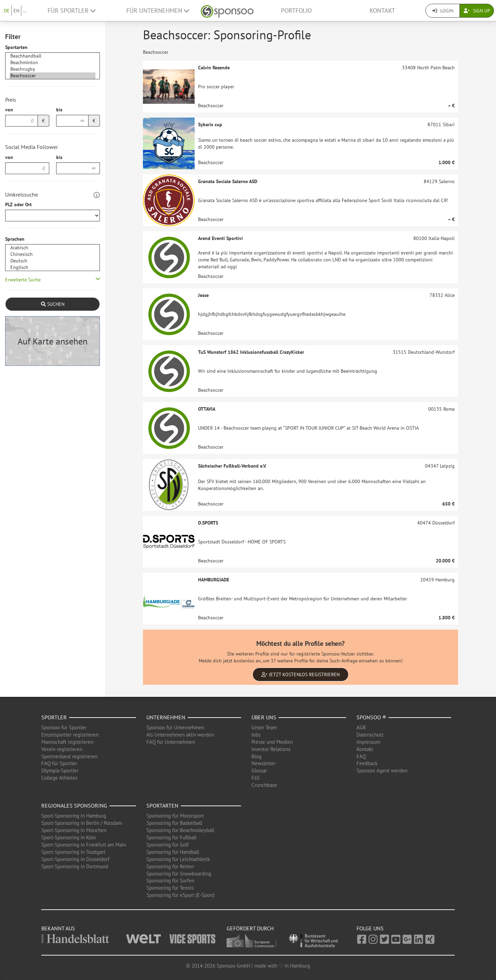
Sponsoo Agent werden (382, 771)
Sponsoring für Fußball (171, 837)
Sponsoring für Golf (168, 845)
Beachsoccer (53, 76)
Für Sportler (71, 11)
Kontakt (382, 11)
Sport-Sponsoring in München (74, 830)
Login (443, 11)
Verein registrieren (62, 749)
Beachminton (53, 63)
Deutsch (53, 261)
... (25, 11)
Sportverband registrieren (69, 756)
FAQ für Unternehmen (171, 742)
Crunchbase (264, 785)
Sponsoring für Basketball (174, 823)
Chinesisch (53, 254)
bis (59, 110)
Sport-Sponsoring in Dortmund (75, 866)
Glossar (259, 771)
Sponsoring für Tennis (170, 888)
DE (7, 11)
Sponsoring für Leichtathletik (178, 859)
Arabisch (53, 248)
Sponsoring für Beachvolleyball (180, 830)
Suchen (53, 304)
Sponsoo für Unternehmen (175, 727)
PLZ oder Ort (18, 204)
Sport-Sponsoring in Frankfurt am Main (84, 845)
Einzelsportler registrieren (70, 735)
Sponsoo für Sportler (64, 727)
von (9, 110)
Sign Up (477, 11)
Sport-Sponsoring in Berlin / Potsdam (82, 823)
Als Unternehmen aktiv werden (180, 735)
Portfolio (296, 11)
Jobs (256, 735)
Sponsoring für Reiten (170, 866)
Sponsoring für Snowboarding (179, 874)
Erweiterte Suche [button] (23, 280)
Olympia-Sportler (60, 771)
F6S (256, 778)
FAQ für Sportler (59, 763)
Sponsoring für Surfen (170, 881)
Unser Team (264, 727)
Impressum (368, 742)
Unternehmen (166, 717)
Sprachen (15, 239)
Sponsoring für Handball (173, 852)
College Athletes (59, 778)
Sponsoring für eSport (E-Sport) (180, 895)
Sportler (54, 717)
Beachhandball (53, 56)
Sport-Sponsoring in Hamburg (74, 816)
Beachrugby (53, 69)
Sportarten (16, 47)
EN (16, 11)
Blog (256, 756)
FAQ (361, 756)
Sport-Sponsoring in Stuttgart (73, 852)
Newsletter (263, 763)
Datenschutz (370, 735)
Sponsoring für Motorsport (175, 816)
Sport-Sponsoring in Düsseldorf (75, 859)
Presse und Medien (272, 742)
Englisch (53, 267)
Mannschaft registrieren (67, 742)
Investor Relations (271, 749)
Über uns (264, 717)
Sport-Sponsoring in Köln (69, 837)
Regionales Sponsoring (74, 806)
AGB (361, 727)
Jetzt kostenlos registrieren (301, 674)
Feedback (367, 763)
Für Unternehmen (158, 11)
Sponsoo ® (371, 717)
